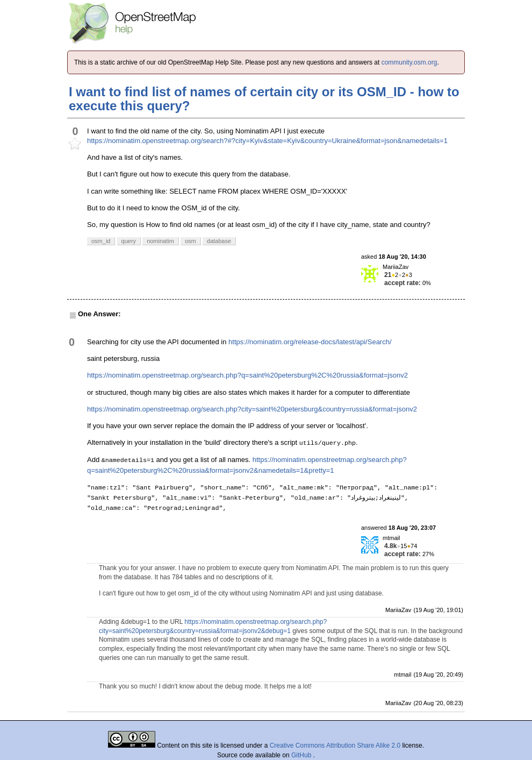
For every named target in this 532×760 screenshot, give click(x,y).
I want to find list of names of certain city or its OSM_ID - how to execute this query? (264, 99)
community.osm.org (409, 62)
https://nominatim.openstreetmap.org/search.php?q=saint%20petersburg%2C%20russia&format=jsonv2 (247, 375)
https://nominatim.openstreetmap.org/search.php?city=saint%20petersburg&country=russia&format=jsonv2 (252, 409)
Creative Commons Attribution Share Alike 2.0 (335, 745)
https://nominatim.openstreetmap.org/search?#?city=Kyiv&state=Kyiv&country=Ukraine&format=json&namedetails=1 (267, 141)
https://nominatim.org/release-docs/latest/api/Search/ (310, 342)
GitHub (302, 755)
